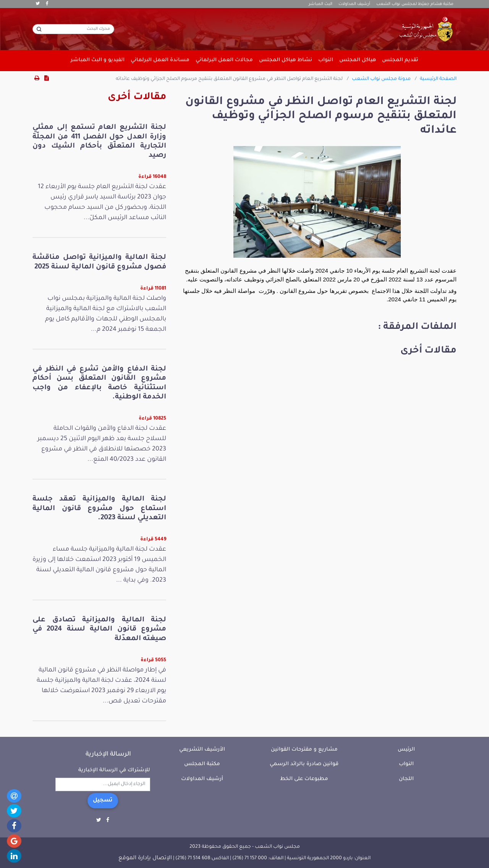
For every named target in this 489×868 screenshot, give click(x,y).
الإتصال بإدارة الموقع (145, 858)
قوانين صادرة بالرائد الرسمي (304, 764)
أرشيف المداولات (354, 4)
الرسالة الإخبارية (108, 754)
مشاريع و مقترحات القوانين (304, 750)
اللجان (406, 779)
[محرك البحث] (73, 29)
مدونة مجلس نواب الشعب (381, 79)
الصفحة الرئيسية (438, 79)
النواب (406, 764)
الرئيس (406, 750)
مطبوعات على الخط (304, 779)
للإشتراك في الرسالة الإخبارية (114, 770)
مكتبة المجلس (202, 764)
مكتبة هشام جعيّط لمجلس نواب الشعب (415, 4)
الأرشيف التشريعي (202, 750)
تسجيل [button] (103, 801)
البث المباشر (321, 4)
